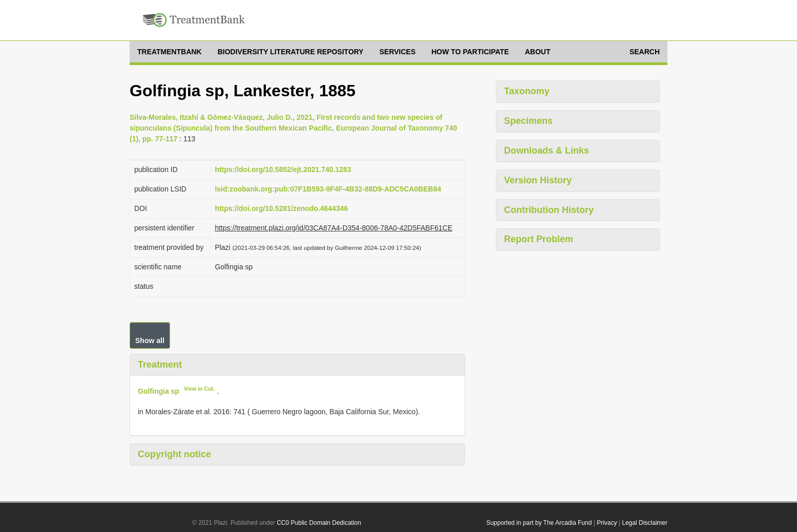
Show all (150, 341)
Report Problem (539, 239)
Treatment (160, 365)
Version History (538, 180)
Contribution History (549, 210)
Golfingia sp (159, 391)
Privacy (607, 523)
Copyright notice (174, 454)
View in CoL (199, 389)
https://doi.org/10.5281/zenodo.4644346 (281, 208)
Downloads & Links (547, 151)
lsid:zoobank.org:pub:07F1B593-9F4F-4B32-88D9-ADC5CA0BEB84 (328, 189)
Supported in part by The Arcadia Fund (539, 523)
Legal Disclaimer (645, 523)
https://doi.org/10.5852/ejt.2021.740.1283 (283, 169)
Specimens (528, 121)
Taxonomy (527, 91)
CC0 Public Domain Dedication (319, 523)
